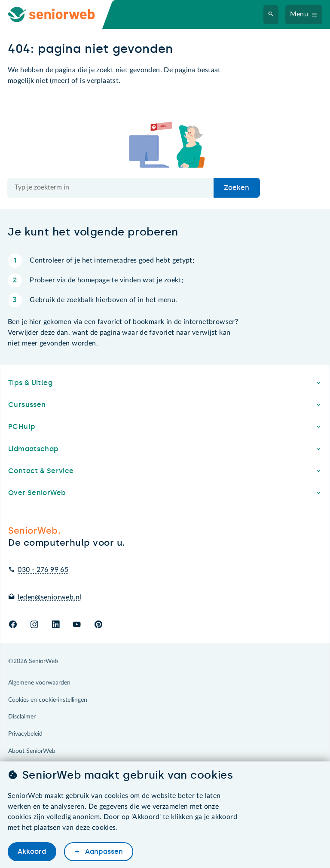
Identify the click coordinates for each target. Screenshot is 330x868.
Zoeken (237, 188)
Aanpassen (103, 851)
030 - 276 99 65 (43, 570)
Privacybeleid (25, 734)
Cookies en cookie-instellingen (48, 700)
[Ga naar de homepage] (58, 14)
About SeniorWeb (32, 751)
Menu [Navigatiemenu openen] (299, 14)
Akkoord (32, 851)
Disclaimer (22, 717)
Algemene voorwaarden (39, 683)
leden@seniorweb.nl (49, 597)
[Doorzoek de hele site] (111, 188)
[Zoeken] (271, 15)
